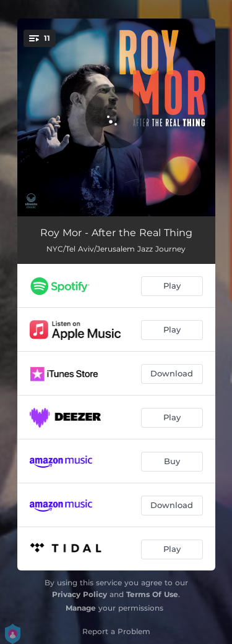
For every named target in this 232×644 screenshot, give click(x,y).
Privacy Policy (79, 594)
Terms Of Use (152, 594)
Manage (81, 608)
